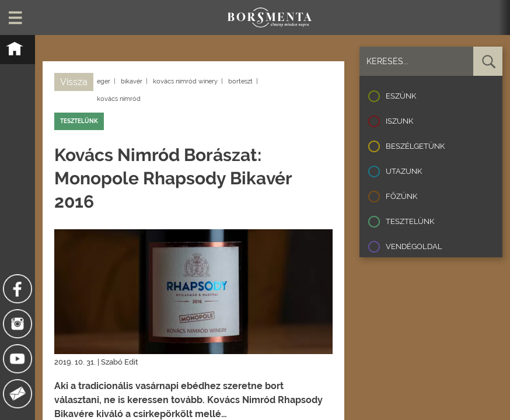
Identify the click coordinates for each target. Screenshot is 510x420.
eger (104, 81)
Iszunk (399, 121)
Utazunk (404, 171)
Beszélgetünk (415, 146)
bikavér (132, 81)
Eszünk (401, 96)
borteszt (240, 81)
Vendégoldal (414, 246)
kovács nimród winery (185, 81)
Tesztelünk (410, 221)
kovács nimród (119, 99)
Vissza (74, 82)
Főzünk (401, 196)
